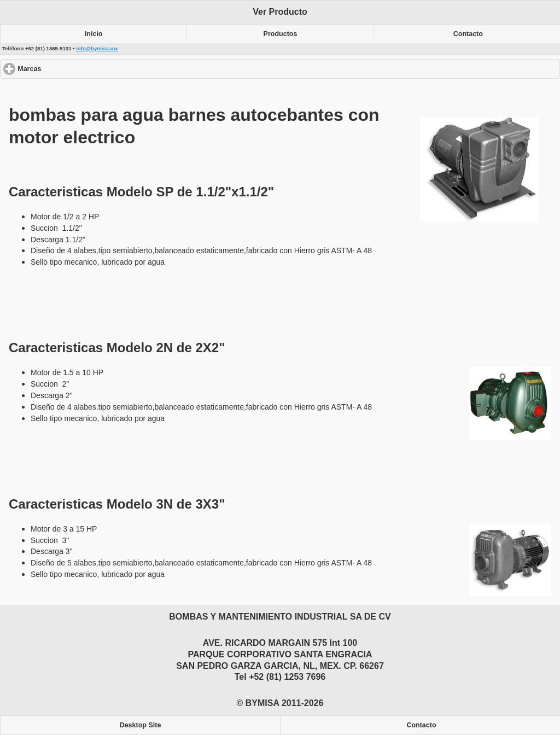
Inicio (94, 34)
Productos (281, 34)
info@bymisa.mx (97, 48)
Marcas (69, 69)
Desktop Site (141, 725)
